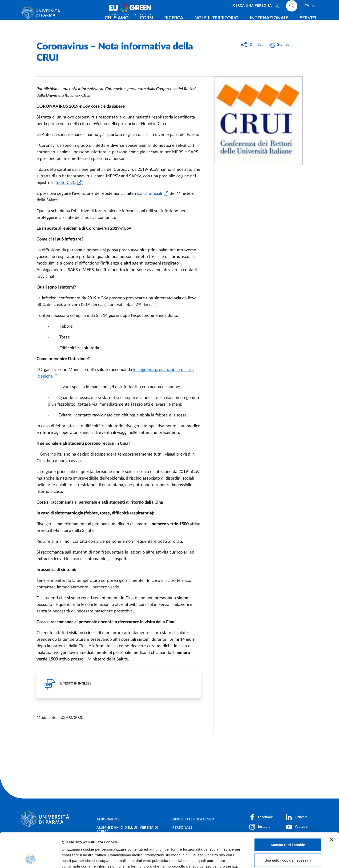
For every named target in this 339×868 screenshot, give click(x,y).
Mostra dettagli (248, 859)
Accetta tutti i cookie (288, 812)
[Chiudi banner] (332, 807)
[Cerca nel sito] (292, 7)
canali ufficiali (149, 194)
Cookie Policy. (74, 840)
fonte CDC (66, 183)
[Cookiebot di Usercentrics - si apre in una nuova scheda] (30, 859)
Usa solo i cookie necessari (288, 828)
